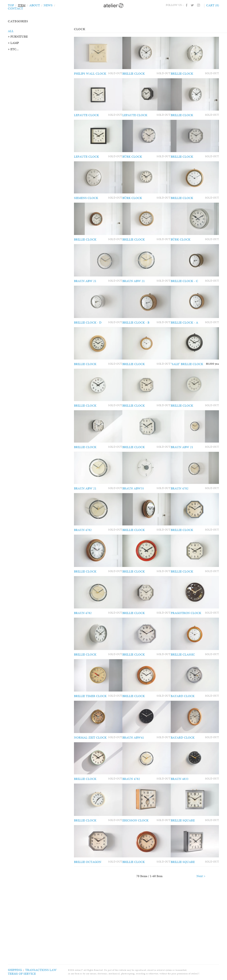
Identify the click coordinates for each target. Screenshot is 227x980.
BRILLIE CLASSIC (191, 698)
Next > (201, 939)
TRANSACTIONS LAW (33, 970)
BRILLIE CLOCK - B (139, 341)
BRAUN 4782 (188, 520)
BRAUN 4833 (188, 833)
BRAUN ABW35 (137, 520)
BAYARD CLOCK (190, 743)
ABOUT (33, 5)
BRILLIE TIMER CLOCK (89, 743)
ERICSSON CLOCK (139, 877)
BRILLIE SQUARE (191, 877)
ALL (11, 31)
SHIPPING (13, 970)
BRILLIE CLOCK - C (192, 297)
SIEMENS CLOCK (85, 207)
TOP (11, 5)
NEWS (46, 5)
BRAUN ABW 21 (84, 297)
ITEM (21, 5)
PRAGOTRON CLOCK (193, 654)
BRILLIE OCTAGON (87, 922)
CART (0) (213, 5)
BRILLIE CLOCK (137, 73)
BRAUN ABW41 (137, 788)
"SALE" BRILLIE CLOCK (195, 386)
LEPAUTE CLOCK (85, 118)
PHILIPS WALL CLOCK (89, 73)
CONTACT (61, 5)
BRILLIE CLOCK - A (192, 341)
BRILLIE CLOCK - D (87, 341)
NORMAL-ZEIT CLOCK (89, 788)
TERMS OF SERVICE (18, 974)
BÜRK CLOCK (136, 163)
